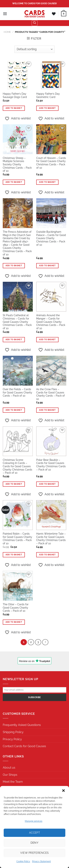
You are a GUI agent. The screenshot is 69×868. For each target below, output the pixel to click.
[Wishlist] (54, 14)
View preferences (34, 853)
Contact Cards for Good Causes (24, 746)
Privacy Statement (41, 861)
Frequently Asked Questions (22, 725)
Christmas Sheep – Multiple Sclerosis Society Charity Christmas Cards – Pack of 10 (17, 165)
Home (7, 32)
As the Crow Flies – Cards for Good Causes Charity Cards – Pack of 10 (51, 394)
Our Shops (10, 775)
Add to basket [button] (14, 108)
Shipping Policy (13, 732)
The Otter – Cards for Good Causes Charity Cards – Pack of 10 (16, 608)
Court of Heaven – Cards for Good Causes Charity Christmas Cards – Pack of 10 (51, 163)
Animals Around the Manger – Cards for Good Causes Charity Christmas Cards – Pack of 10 (51, 322)
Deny (35, 843)
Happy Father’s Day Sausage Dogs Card (15, 95)
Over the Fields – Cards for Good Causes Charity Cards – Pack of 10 (17, 392)
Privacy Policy (12, 739)
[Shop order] (34, 49)
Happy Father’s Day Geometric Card (48, 95)
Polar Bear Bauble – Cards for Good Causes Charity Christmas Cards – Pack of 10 (51, 465)
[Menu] (5, 14)
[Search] (35, 23)
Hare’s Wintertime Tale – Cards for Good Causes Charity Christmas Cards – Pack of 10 (51, 539)
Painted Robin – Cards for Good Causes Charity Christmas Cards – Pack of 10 (17, 539)
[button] (63, 791)
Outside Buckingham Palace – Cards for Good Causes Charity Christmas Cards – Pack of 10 (51, 238)
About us (9, 768)
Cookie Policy (23, 861)
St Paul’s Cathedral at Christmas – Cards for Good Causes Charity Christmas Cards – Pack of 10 (17, 322)
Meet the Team (13, 782)
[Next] (45, 642)
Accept (35, 833)
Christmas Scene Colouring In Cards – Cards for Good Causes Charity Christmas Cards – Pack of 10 (17, 466)
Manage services (34, 821)
